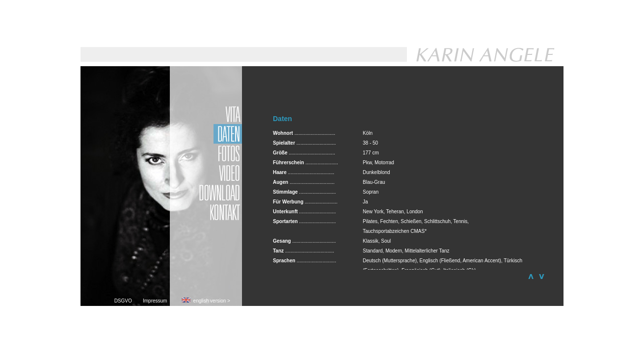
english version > (206, 301)
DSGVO (129, 301)
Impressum (156, 301)
